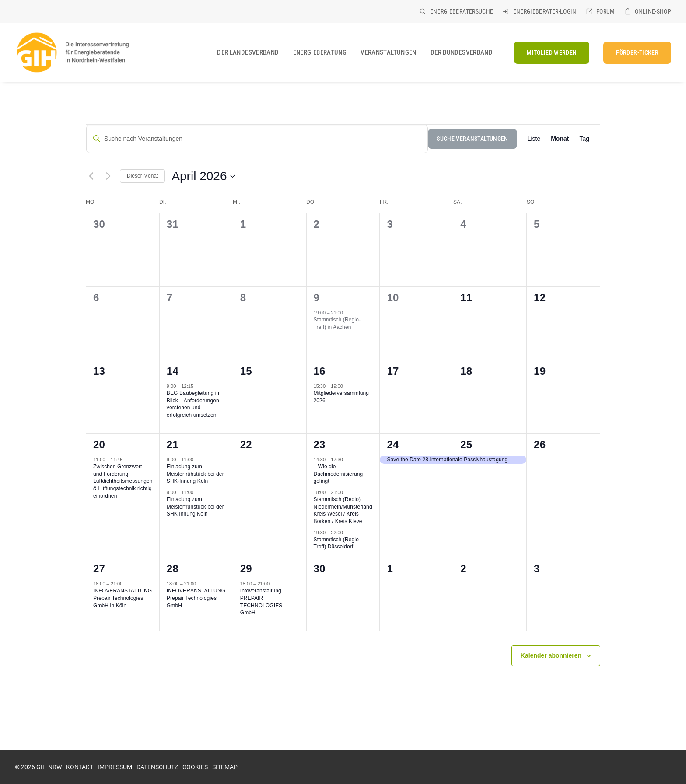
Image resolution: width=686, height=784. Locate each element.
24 (393, 444)
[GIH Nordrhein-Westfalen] (72, 52)
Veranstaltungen (388, 52)
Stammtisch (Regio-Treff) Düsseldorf (337, 543)
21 (173, 444)
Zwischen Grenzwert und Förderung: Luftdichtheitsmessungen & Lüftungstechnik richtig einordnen (123, 481)
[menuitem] (456, 11)
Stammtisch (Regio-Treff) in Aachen (337, 323)
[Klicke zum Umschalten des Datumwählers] (203, 176)
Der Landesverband (248, 52)
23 (320, 444)
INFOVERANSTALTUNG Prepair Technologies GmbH (196, 598)
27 (99, 569)
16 (320, 371)
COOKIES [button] (195, 767)
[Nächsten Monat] (108, 176)
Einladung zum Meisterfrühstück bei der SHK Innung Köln (195, 507)
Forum (606, 11)
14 (173, 371)
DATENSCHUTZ (157, 767)
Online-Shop (653, 11)
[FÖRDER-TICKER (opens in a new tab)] (634, 53)
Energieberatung (320, 52)
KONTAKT (80, 767)
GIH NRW (49, 767)
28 (173, 569)
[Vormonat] (91, 176)
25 (466, 444)
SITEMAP (225, 767)
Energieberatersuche (462, 11)
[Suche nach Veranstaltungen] (257, 139)
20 (99, 444)
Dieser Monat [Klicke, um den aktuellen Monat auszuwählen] (142, 176)
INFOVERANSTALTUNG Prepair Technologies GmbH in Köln (122, 598)
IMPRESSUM (115, 767)
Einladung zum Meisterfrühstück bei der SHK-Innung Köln (195, 474)
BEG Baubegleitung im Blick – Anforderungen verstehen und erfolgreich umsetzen (194, 404)
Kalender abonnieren (551, 655)
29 (246, 569)
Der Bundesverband (462, 52)
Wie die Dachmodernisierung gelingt (338, 474)
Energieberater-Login (545, 11)
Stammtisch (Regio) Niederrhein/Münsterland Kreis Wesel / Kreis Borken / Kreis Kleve (343, 510)
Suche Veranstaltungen (472, 139)
